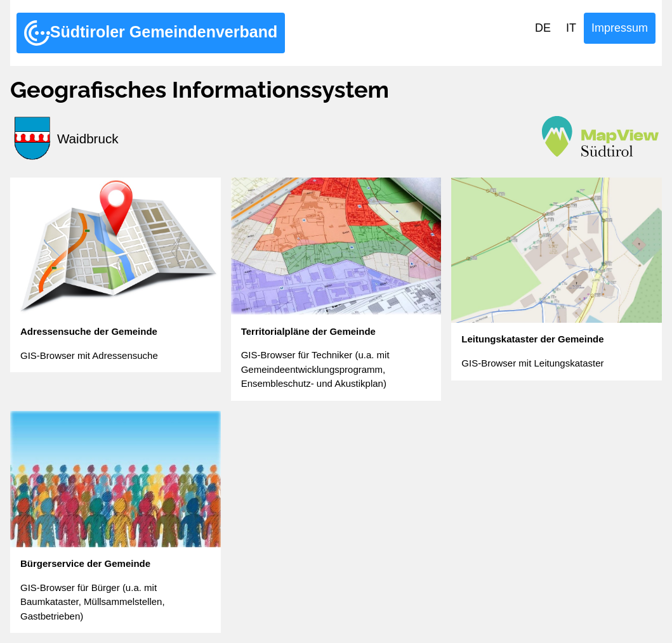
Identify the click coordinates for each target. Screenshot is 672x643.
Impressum (620, 28)
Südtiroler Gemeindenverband (151, 33)
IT (571, 28)
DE (543, 28)
